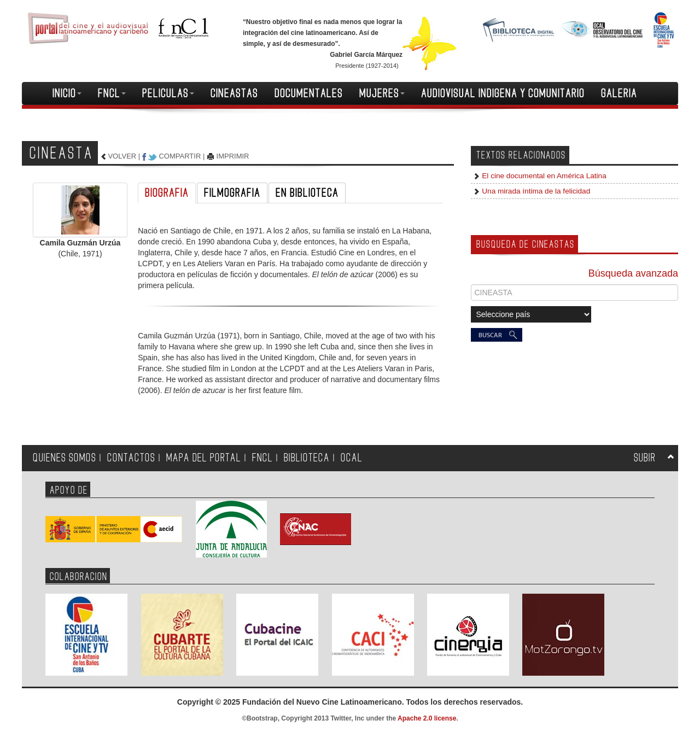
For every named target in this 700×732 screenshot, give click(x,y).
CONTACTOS (131, 458)
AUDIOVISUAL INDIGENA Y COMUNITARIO (503, 93)
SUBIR (645, 458)
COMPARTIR (180, 156)
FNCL (112, 93)
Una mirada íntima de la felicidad (535, 191)
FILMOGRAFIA (232, 193)
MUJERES (382, 93)
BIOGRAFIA (167, 193)
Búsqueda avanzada (633, 273)
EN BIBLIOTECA (307, 193)
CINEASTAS (234, 93)
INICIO (67, 93)
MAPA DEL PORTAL (204, 458)
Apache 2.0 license (427, 718)
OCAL (352, 458)
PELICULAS (168, 93)
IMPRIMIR (233, 156)
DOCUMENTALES (309, 93)
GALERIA (619, 93)
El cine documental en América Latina (543, 176)
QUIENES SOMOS (65, 458)
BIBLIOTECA (307, 458)
